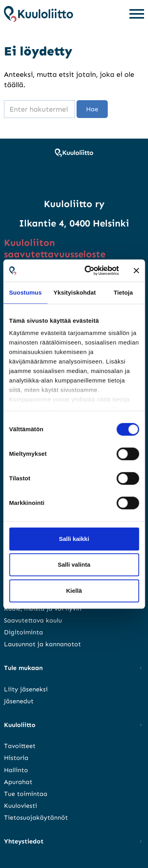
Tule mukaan (23, 668)
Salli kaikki (74, 539)
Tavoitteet (20, 746)
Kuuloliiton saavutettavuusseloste (55, 248)
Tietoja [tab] (123, 292)
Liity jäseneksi (26, 689)
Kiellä (74, 591)
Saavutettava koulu (33, 620)
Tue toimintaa (26, 794)
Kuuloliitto (20, 725)
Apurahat (18, 782)
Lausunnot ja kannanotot (42, 644)
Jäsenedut (19, 701)
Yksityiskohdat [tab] (75, 292)
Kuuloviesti (21, 806)
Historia (16, 758)
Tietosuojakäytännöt (36, 818)
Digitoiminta (23, 632)
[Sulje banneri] (136, 270)
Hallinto (16, 770)
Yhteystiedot (24, 841)
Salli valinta (74, 564)
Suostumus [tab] (25, 292)
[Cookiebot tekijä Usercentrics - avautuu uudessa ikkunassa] (88, 270)
